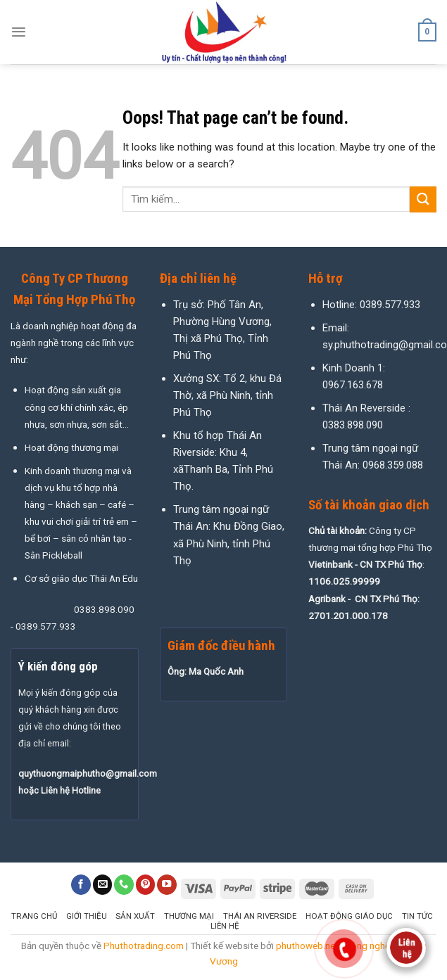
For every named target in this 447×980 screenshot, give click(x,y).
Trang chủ (34, 916)
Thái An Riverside (260, 916)
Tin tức (417, 916)
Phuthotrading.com (144, 946)
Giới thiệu (87, 916)
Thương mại (189, 916)
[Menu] (19, 32)
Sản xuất (135, 916)
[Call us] (124, 885)
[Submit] (423, 199)
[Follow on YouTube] (167, 885)
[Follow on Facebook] (81, 885)
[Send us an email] (103, 885)
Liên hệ (225, 926)
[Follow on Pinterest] (146, 885)
